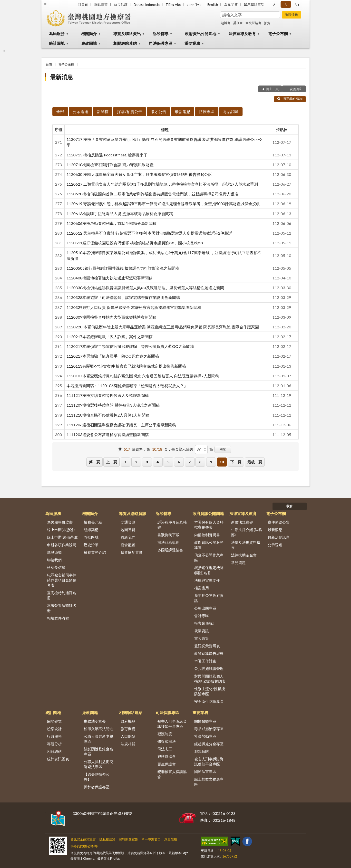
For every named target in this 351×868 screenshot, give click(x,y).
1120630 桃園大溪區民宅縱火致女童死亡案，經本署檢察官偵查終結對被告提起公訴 (139, 174)
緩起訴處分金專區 (209, 744)
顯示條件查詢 (290, 99)
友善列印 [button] (296, 89)
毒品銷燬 (231, 111)
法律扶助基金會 (244, 555)
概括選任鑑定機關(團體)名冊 (209, 570)
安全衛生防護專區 (209, 701)
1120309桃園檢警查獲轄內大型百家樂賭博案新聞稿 (112, 317)
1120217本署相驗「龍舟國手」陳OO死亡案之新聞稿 (113, 356)
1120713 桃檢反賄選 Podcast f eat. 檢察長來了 (107, 155)
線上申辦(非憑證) (61, 530)
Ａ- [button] (275, 5)
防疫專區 (207, 111)
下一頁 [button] (236, 462)
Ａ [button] (286, 5)
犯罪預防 (202, 751)
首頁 (49, 65)
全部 (60, 111)
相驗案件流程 (58, 618)
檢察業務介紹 (95, 552)
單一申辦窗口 (151, 839)
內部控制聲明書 (207, 535)
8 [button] (200, 462)
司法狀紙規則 (168, 542)
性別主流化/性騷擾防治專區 (210, 691)
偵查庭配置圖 (132, 552)
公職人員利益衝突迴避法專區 (98, 764)
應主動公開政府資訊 (209, 598)
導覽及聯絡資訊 (127, 33)
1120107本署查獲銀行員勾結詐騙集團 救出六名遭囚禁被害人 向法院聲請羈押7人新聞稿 (143, 376)
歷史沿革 (91, 545)
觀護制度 (165, 734)
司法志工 (165, 749)
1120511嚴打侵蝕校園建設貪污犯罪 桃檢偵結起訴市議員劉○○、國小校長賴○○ (135, 243)
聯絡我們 (54, 560)
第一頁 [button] (94, 462)
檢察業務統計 (205, 623)
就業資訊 (202, 631)
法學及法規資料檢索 (246, 545)
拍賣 (267, 23)
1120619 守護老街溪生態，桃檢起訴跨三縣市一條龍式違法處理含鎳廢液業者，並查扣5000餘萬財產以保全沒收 (163, 204)
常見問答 (231, 5)
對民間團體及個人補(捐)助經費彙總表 (210, 679)
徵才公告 (158, 111)
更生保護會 (167, 764)
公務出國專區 (205, 608)
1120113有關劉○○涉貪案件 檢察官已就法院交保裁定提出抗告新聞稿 (126, 366)
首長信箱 (121, 5)
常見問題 (238, 563)
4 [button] (158, 462)
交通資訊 (128, 522)
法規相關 (128, 744)
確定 (223, 449)
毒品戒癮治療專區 (209, 729)
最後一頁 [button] (255, 462)
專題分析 (54, 744)
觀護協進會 (167, 756)
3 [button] (147, 462)
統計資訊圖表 (58, 759)
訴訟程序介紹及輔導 (172, 525)
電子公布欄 (278, 33)
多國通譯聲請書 (170, 550)
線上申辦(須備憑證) (63, 537)
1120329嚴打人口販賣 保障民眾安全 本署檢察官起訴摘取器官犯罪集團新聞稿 (134, 307)
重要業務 (192, 43)
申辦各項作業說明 (62, 545)
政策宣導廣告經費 (209, 653)
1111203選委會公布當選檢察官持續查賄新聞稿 (108, 434)
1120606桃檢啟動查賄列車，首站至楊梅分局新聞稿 (112, 223)
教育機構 (128, 729)
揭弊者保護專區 (97, 787)
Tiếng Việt (173, 5)
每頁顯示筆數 (182, 449)
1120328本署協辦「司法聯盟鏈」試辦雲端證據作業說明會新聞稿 (123, 297)
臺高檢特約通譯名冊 (62, 595)
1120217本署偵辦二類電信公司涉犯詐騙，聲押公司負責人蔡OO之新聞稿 (130, 346)
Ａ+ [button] (297, 5)
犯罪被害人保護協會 (172, 774)
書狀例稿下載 (168, 535)
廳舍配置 (128, 545)
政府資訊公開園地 (201, 33)
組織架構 (91, 530)
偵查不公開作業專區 (209, 558)
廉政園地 (89, 43)
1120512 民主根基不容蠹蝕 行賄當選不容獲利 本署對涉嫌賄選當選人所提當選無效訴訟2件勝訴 (149, 233)
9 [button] (211, 462)
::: (45, 4)
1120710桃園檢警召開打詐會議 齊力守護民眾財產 (110, 165)
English (213, 5)
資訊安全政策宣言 (83, 839)
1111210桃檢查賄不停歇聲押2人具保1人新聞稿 (108, 415)
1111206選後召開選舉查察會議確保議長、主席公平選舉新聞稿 (121, 425)
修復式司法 (167, 741)
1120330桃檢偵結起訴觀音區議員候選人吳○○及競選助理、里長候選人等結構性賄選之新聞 (145, 288)
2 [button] (136, 462)
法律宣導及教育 (242, 33)
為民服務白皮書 (60, 522)
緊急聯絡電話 (254, 5)
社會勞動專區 (205, 736)
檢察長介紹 (93, 522)
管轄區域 (91, 537)
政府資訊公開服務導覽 (209, 545)
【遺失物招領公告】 (97, 777)
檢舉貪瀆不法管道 (98, 729)
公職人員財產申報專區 (98, 739)
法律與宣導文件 (207, 580)
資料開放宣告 (128, 839)
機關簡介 (89, 33)
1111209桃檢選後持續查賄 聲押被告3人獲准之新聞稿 (113, 405)
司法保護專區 (161, 43)
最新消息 (61, 77)
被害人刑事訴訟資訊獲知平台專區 (172, 724)
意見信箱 (171, 839)
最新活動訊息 (279, 537)
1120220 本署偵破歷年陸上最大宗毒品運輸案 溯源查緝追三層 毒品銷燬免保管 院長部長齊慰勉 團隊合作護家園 (163, 327)
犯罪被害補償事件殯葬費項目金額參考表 (62, 580)
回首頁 (83, 5)
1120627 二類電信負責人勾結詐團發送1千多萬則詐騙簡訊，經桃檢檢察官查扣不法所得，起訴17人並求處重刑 (162, 184)
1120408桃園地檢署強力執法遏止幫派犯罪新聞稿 (110, 278)
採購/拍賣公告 (130, 111)
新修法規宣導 (242, 522)
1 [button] (126, 462)
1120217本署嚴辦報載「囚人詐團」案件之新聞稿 (110, 337)
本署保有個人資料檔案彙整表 (209, 525)
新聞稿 (103, 111)
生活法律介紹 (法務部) (247, 532)
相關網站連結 (125, 43)
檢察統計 (54, 729)
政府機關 (128, 721)
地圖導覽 (128, 530)
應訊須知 (54, 552)
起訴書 (226, 23)
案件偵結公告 (279, 522)
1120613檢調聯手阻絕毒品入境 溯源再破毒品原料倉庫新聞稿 (120, 214)
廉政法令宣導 (95, 721)
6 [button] (179, 462)
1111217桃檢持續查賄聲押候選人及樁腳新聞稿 (108, 395)
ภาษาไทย (194, 5)
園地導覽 (54, 721)
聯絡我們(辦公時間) (84, 846)
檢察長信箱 (56, 567)
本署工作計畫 (205, 661)
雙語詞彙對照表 (207, 646)
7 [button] (190, 462)
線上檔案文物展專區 (209, 782)
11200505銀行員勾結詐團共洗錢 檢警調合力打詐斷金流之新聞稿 (123, 268)
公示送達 (80, 111)
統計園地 (57, 43)
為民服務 (57, 33)
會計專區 (202, 616)
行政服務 (54, 736)
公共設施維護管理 (209, 668)
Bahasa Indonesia (147, 5)
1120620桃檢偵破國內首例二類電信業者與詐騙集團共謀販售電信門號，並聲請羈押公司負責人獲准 (152, 194)
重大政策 (202, 638)
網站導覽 (101, 5)
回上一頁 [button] (272, 89)
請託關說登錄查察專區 (98, 751)
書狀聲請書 (253, 23)
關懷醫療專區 (205, 721)
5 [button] (168, 462)
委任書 (238, 23)
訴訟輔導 (161, 33)
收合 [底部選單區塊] (290, 506)
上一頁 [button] (112, 462)
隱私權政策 (107, 839)
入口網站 (128, 736)
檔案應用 (202, 588)
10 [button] (222, 462)
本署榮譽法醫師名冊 (62, 608)
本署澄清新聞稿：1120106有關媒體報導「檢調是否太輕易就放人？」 (127, 386)
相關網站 (54, 751)
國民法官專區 (205, 772)
